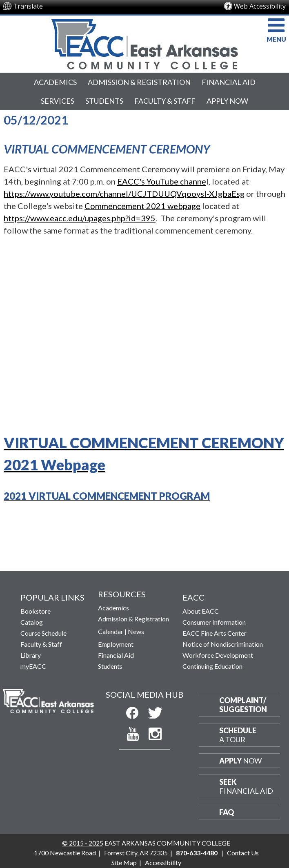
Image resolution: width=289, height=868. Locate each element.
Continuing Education (212, 666)
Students (104, 101)
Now (240, 761)
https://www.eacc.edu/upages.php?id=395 (80, 218)
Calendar (111, 631)
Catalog (32, 622)
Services (58, 101)
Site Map (124, 862)
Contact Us (243, 853)
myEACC (33, 666)
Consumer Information (214, 622)
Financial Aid (229, 82)
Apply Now (227, 101)
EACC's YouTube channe (162, 181)
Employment (116, 644)
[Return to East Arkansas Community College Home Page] (144, 42)
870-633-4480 (197, 853)
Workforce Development (218, 655)
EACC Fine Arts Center (215, 633)
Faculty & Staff (165, 101)
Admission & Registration (139, 82)
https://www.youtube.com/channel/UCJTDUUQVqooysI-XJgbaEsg (124, 194)
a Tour (238, 735)
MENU (276, 29)
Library (31, 655)
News (136, 631)
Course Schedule (43, 633)
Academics (55, 82)
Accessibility (163, 862)
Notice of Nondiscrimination (223, 644)
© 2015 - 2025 (83, 843)
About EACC (201, 611)
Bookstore (36, 611)
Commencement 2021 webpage (142, 206)
